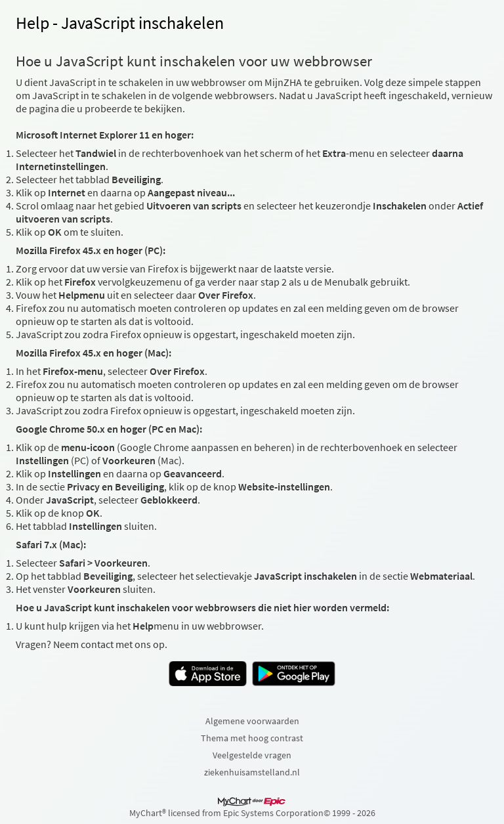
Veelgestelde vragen (252, 755)
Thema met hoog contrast (252, 738)
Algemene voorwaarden (252, 721)
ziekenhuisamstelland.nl (252, 772)
